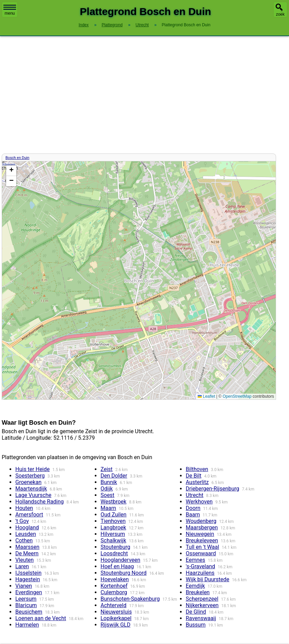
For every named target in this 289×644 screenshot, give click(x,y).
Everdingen (29, 592)
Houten (24, 508)
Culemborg (114, 592)
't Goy (22, 521)
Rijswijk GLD (116, 625)
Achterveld (113, 605)
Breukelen (198, 592)
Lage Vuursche (33, 495)
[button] (11, 171)
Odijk (107, 489)
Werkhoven (199, 502)
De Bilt (194, 476)
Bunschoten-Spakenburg (130, 599)
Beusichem (29, 612)
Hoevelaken (115, 579)
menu (10, 10)
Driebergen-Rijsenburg (212, 489)
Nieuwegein (200, 534)
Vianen (24, 586)
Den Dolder (114, 476)
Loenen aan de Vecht (41, 618)
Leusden (26, 534)
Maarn (108, 508)
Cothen (24, 540)
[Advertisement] (144, 95)
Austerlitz (197, 482)
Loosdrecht (114, 553)
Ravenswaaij (201, 618)
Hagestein (28, 579)
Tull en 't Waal (202, 547)
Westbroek (113, 502)
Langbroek (113, 528)
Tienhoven (113, 521)
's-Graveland (200, 566)
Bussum (196, 625)
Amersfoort (29, 515)
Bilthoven (197, 469)
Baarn (193, 515)
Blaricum (26, 605)
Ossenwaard (201, 553)
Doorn (193, 508)
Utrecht (195, 495)
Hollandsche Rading (40, 502)
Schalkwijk (113, 540)
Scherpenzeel (202, 599)
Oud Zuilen (113, 515)
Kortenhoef (114, 586)
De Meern (27, 553)
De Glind (196, 612)
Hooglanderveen (120, 560)
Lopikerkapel (116, 618)
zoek (280, 14)
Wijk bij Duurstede (208, 579)
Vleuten (25, 560)
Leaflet (206, 396)
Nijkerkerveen (202, 605)
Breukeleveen (202, 540)
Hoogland (27, 528)
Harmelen (27, 625)
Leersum (26, 599)
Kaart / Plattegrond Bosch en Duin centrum (138, 280)
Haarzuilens (200, 573)
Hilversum (113, 534)
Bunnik (109, 482)
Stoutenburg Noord (124, 573)
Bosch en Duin (17, 158)
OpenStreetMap (237, 396)
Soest (108, 495)
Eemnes (195, 560)
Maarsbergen (202, 528)
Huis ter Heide (33, 469)
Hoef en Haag (117, 566)
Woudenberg (201, 521)
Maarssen (27, 547)
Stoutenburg (115, 547)
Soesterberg (30, 476)
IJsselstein (28, 573)
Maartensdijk (31, 489)
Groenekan (28, 482)
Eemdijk (195, 586)
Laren (22, 566)
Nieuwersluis (116, 612)
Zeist (107, 469)
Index (84, 25)
